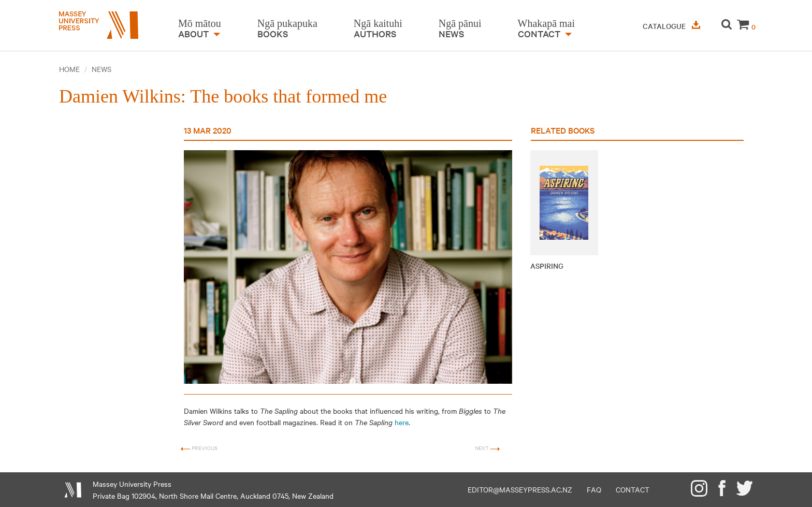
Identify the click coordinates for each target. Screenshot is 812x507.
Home (69, 69)
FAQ (594, 489)
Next (487, 448)
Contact (633, 489)
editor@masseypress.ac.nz (520, 489)
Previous (199, 448)
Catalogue (671, 26)
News (102, 69)
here (402, 422)
